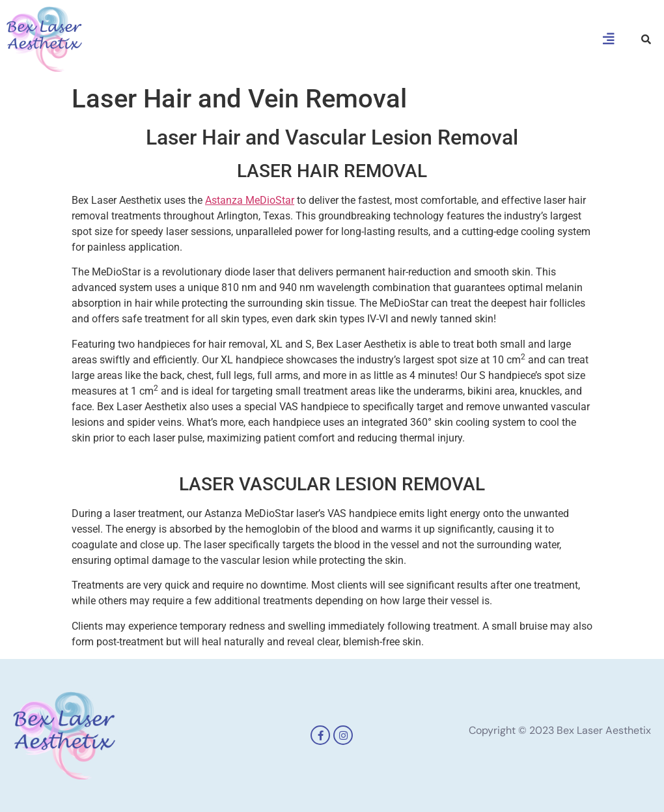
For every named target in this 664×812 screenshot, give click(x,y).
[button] (609, 39)
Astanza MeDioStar (250, 200)
